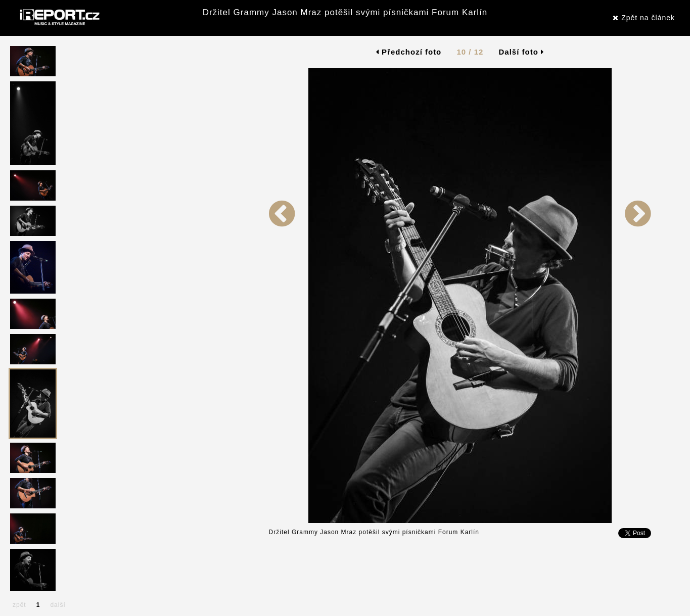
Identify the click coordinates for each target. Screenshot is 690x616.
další (58, 605)
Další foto (522, 52)
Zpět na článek (644, 18)
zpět (19, 605)
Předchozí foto (409, 52)
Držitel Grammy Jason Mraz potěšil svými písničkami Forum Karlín (345, 12)
